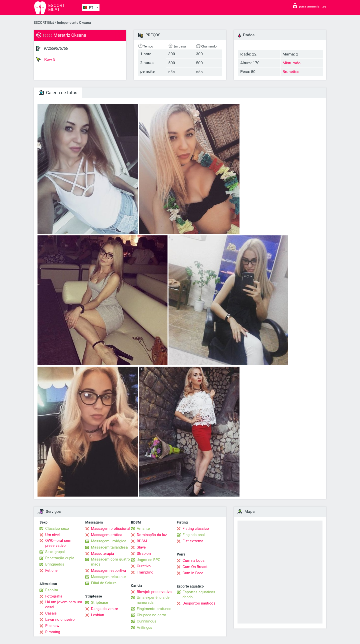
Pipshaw (52, 626)
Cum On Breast (195, 567)
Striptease (99, 603)
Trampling (145, 572)
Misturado (291, 63)
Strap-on (144, 554)
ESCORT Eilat (44, 22)
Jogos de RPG (148, 560)
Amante (143, 529)
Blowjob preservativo (154, 592)
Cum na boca (193, 561)
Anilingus (144, 628)
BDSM (142, 541)
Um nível (52, 535)
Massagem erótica (107, 535)
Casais (51, 613)
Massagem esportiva (108, 571)
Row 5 (46, 59)
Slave (141, 547)
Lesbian (97, 615)
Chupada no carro (151, 615)
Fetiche (51, 571)
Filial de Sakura (104, 583)
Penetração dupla (60, 558)
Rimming (53, 632)
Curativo (144, 566)
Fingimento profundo (154, 609)
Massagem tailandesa (109, 547)
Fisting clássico (196, 529)
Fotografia (54, 596)
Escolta (52, 590)
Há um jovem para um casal (64, 605)
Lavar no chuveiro (60, 620)
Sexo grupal (55, 552)
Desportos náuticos (199, 603)
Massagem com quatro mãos (110, 562)
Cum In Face (193, 573)
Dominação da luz (152, 535)
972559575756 (56, 48)
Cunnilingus (146, 621)
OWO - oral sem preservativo (58, 543)
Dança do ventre (104, 609)
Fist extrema (193, 541)
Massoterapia (102, 554)
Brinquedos (55, 564)
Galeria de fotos (58, 93)
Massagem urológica (109, 541)
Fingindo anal (194, 535)
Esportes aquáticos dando (199, 595)
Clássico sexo (57, 529)
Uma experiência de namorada (153, 600)
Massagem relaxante (108, 577)
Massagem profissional (111, 529)
